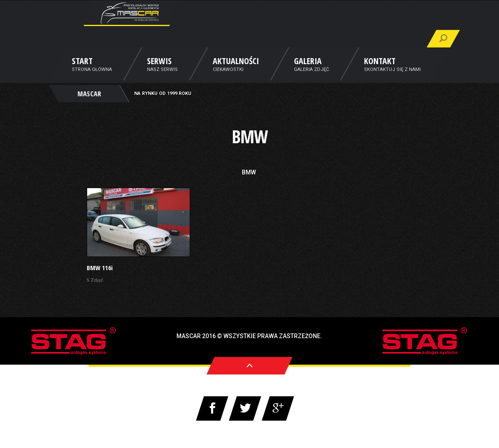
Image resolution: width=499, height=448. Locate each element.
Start (82, 74)
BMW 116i (100, 268)
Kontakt (380, 74)
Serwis (159, 74)
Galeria (308, 74)
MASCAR (89, 105)
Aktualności (236, 74)
